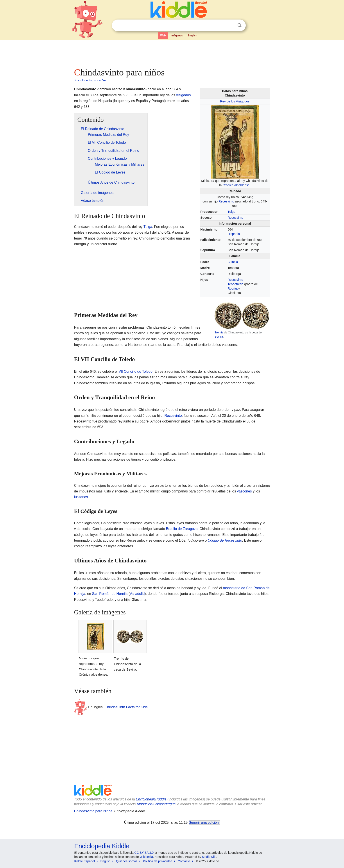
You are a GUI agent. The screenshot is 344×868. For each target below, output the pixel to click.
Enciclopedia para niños (90, 80)
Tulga (231, 212)
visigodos (184, 95)
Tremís (219, 332)
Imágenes (177, 36)
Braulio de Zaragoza (182, 529)
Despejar (231, 25)
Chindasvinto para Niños (93, 811)
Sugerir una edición (204, 822)
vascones (244, 491)
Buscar (240, 25)
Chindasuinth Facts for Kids (126, 707)
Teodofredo (235, 284)
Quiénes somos (127, 861)
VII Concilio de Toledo (135, 371)
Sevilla (219, 337)
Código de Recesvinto (225, 540)
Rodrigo (233, 288)
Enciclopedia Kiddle (151, 799)
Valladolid (137, 594)
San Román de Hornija (110, 594)
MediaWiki (209, 857)
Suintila (233, 262)
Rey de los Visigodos (235, 101)
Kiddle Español (85, 861)
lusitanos (81, 497)
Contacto (184, 861)
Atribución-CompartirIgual (157, 804)
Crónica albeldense (236, 185)
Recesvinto (226, 201)
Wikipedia (146, 857)
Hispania (234, 234)
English (193, 36)
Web (163, 36)
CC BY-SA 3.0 (144, 853)
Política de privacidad (158, 861)
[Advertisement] (172, 53)
